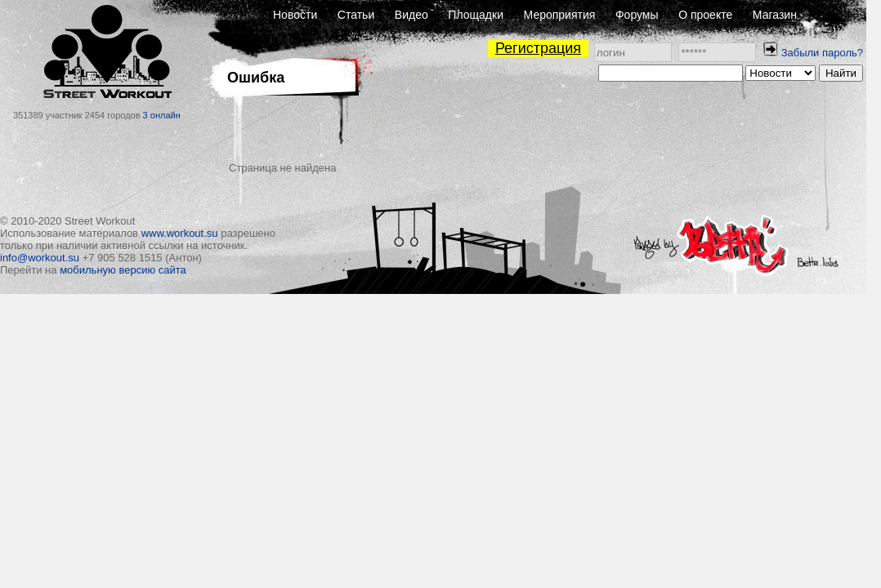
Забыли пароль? (822, 53)
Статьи (356, 15)
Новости (295, 15)
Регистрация (538, 48)
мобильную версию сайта (123, 270)
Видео (411, 15)
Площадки (476, 15)
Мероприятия (560, 15)
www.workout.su (180, 233)
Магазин (775, 15)
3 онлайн (162, 115)
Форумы (637, 15)
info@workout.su (40, 258)
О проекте (705, 15)
